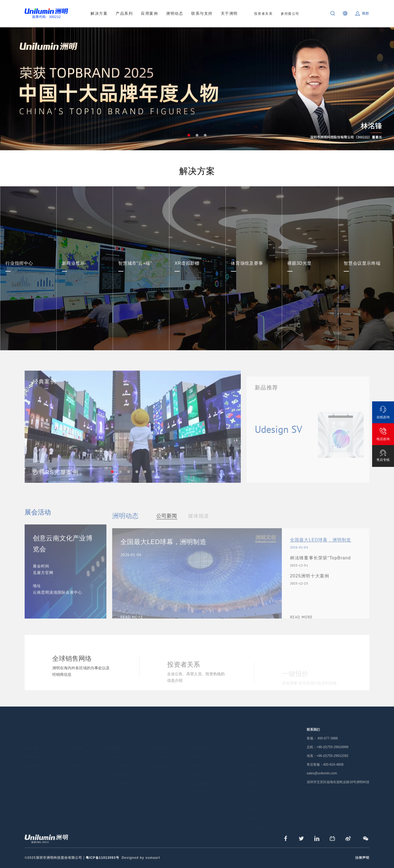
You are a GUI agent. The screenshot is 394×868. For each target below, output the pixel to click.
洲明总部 (251, 759)
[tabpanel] (197, 89)
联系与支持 (202, 13)
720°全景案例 (119, 777)
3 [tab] (205, 135)
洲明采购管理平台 (206, 785)
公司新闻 (161, 751)
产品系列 (124, 13)
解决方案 (99, 13)
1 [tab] (189, 135)
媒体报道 (161, 759)
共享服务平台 (202, 777)
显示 (73, 751)
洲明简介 (251, 751)
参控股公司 (290, 14)
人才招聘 (251, 768)
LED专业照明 (35, 759)
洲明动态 (175, 13)
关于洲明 (229, 13)
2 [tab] (197, 135)
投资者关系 (263, 14)
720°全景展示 (255, 820)
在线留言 (251, 803)
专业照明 (77, 759)
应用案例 (149, 13)
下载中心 (199, 768)
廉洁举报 (251, 794)
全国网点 (199, 751)
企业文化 (251, 777)
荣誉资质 (251, 785)
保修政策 (199, 759)
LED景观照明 (118, 759)
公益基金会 (253, 812)
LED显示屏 (34, 751)
